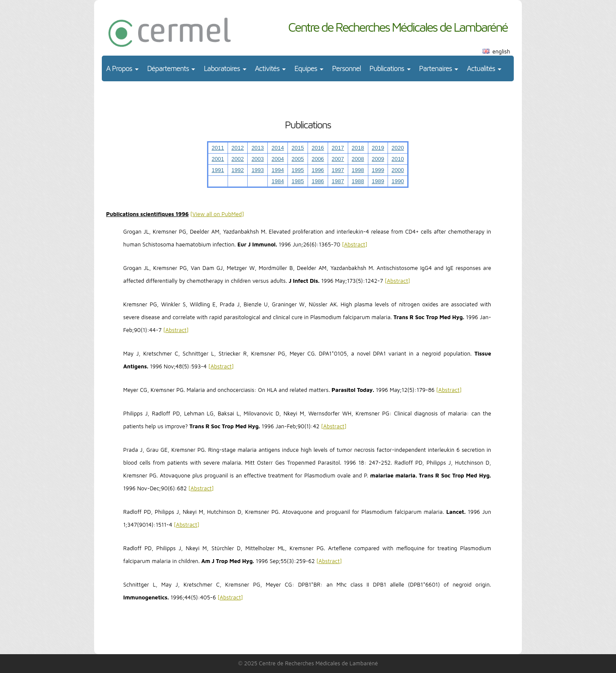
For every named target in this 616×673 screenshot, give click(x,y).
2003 (258, 159)
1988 (358, 181)
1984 (278, 181)
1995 (298, 170)
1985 (298, 181)
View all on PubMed (217, 214)
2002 (238, 159)
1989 (378, 181)
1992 (238, 170)
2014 (278, 148)
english (501, 51)
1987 (338, 181)
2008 (358, 159)
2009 (378, 159)
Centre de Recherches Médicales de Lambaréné (398, 27)
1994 (278, 170)
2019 (378, 148)
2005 (298, 159)
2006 (318, 159)
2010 (398, 159)
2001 (218, 159)
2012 (238, 148)
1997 (338, 170)
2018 (358, 148)
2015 (298, 148)
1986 (318, 181)
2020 (398, 148)
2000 (398, 170)
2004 (278, 159)
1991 (218, 170)
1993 (258, 170)
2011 (218, 148)
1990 (398, 181)
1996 (318, 170)
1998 (358, 170)
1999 (378, 170)
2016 (318, 148)
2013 (258, 148)
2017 (338, 148)
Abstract (355, 244)
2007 (338, 159)
